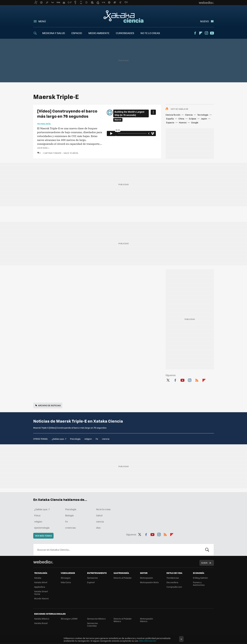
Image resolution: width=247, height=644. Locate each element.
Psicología (75, 439)
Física (37, 515)
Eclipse (193, 119)
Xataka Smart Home (41, 593)
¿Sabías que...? (59, 439)
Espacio (170, 122)
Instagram (206, 33)
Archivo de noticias (49, 405)
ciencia (106, 439)
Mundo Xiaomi (41, 598)
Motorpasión (146, 578)
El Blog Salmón (200, 578)
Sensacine (92, 578)
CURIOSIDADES (125, 33)
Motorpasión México (146, 620)
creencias (71, 528)
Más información (148, 641)
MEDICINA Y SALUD (54, 33)
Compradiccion (174, 587)
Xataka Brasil (41, 623)
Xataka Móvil (41, 582)
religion (88, 439)
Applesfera (40, 587)
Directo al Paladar (123, 578)
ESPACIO (77, 33)
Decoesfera (172, 582)
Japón (204, 119)
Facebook (195, 33)
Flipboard (201, 33)
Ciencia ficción (173, 115)
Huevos (183, 122)
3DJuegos (66, 578)
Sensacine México (96, 619)
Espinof (91, 582)
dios (98, 528)
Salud (99, 515)
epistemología (42, 528)
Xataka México (42, 619)
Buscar (207, 550)
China (181, 119)
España (170, 119)
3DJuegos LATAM (69, 619)
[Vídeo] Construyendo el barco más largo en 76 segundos (67, 113)
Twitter (168, 380)
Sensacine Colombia (92, 624)
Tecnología (203, 115)
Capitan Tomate (52, 153)
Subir (204, 563)
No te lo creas (103, 509)
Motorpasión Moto (149, 582)
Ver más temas (43, 536)
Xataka (38, 578)
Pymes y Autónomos (199, 584)
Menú (42, 21)
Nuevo (204, 21)
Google (195, 122)
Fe (97, 439)
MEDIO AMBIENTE (99, 33)
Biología (69, 515)
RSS (197, 380)
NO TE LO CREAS (150, 33)
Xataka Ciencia (124, 16)
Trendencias (173, 578)
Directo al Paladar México (123, 620)
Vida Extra (66, 582)
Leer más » (43, 148)
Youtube (212, 33)
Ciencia (189, 115)
